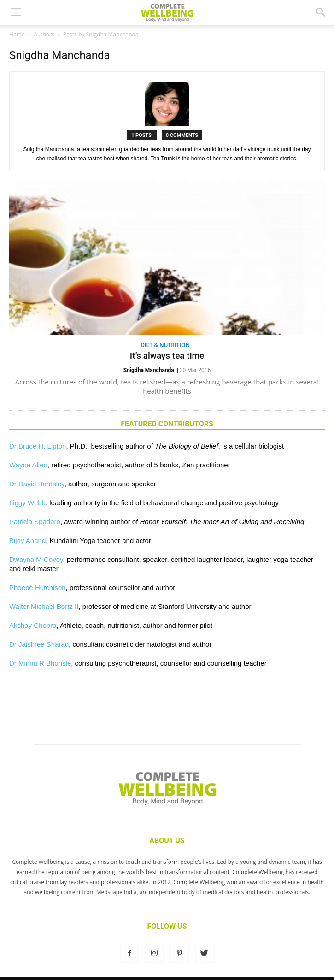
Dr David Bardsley (37, 484)
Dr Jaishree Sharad (39, 644)
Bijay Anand (27, 540)
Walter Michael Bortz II (44, 606)
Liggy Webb (27, 503)
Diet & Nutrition (165, 345)
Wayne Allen (28, 465)
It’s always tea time (167, 356)
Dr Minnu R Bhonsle (40, 663)
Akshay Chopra (33, 625)
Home (17, 34)
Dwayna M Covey (36, 559)
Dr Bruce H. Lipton (38, 446)
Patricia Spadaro (35, 522)
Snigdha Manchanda (149, 370)
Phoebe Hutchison (38, 587)
